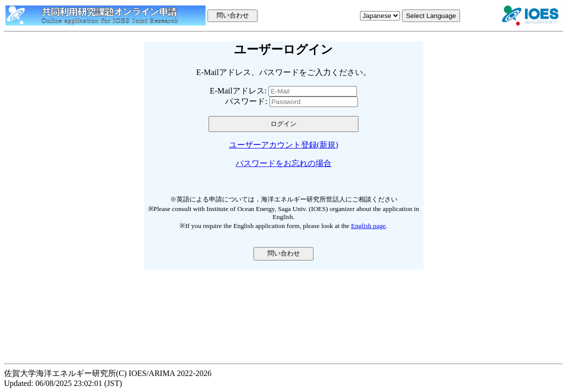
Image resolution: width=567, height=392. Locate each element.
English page (368, 226)
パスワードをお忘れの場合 (283, 163)
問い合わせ (284, 253)
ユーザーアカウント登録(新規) (284, 145)
